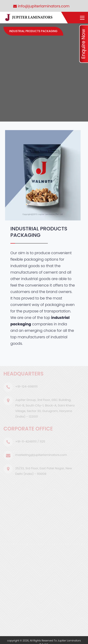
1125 (42, 441)
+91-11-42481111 (26, 441)
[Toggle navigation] (82, 18)
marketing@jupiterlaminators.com (41, 455)
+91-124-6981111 (26, 386)
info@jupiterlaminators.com (41, 6)
